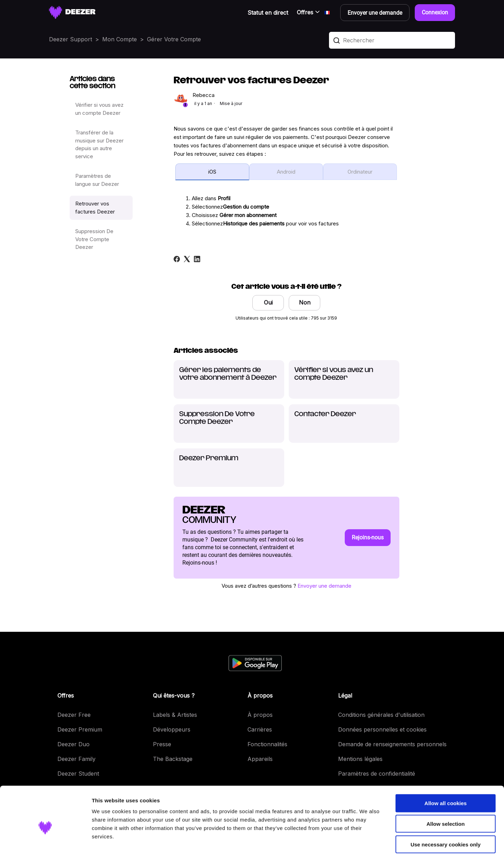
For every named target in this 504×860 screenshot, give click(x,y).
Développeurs (172, 729)
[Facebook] (177, 259)
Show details (367, 846)
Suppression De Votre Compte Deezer (94, 239)
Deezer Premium (209, 458)
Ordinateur (360, 172)
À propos (260, 715)
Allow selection (445, 795)
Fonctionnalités (267, 744)
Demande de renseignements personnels (392, 744)
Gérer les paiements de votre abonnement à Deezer (228, 374)
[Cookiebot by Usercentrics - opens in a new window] (45, 846)
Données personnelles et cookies (382, 729)
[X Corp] (187, 259)
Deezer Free (74, 715)
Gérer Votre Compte (174, 39)
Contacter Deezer (325, 414)
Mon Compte (120, 39)
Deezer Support (71, 39)
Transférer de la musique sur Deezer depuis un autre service (99, 144)
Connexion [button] (435, 12)
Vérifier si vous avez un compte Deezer (99, 109)
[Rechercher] (392, 40)
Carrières (260, 729)
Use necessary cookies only (446, 815)
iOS (212, 172)
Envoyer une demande (324, 586)
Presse (162, 744)
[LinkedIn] (197, 259)
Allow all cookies (446, 774)
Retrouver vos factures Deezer (95, 208)
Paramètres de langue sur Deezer (97, 180)
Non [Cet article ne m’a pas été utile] (305, 302)
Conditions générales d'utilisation (381, 715)
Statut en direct (268, 13)
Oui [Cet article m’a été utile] (268, 302)
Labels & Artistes (175, 715)
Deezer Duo (73, 744)
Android (286, 172)
